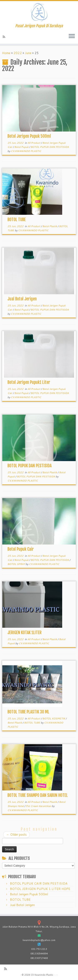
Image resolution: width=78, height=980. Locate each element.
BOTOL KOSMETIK (54, 718)
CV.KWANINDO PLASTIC (26, 151)
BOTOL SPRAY (17, 564)
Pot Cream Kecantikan (39, 806)
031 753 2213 (39, 949)
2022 (18, 53)
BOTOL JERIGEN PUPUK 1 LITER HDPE (40, 889)
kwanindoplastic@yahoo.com (39, 940)
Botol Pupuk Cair (21, 549)
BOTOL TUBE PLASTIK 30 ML (28, 712)
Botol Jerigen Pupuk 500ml (29, 136)
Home (6, 53)
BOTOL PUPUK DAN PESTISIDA (50, 147)
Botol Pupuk (22, 147)
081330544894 (39, 954)
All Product (34, 143)
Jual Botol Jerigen (22, 299)
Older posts (16, 835)
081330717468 (39, 958)
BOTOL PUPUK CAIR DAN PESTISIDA (39, 883)
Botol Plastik (50, 226)
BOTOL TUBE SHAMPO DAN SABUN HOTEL (38, 795)
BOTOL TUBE (17, 220)
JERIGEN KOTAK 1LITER (25, 633)
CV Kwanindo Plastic (42, 975)
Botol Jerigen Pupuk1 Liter (29, 382)
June (28, 53)
